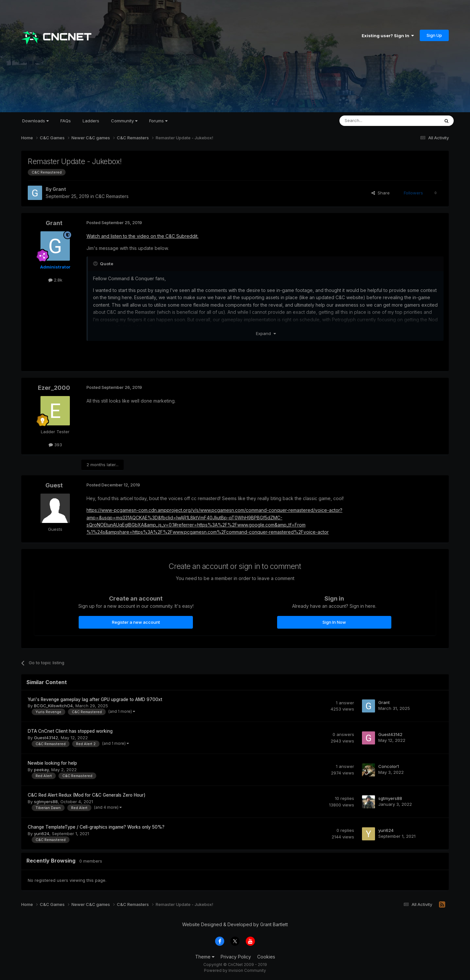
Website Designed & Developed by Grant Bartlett (235, 924)
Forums (158, 121)
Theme (205, 957)
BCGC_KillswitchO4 (53, 706)
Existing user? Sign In (388, 36)
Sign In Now (334, 622)
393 (55, 445)
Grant (59, 189)
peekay (41, 770)
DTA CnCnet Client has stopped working (70, 731)
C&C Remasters (112, 196)
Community (124, 121)
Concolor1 (389, 766)
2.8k (55, 280)
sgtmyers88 (46, 802)
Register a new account (136, 622)
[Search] (373, 121)
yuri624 (42, 834)
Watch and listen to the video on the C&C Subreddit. (142, 236)
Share (381, 193)
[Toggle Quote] (96, 264)
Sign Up (434, 35)
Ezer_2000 (54, 388)
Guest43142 (46, 738)
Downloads (35, 121)
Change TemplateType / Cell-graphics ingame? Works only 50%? (96, 827)
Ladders (91, 121)
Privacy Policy (236, 957)
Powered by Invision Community (235, 970)
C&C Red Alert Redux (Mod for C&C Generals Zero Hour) (87, 795)
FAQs (66, 121)
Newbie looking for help (52, 763)
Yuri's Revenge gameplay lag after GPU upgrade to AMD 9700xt (95, 699)
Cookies (266, 957)
